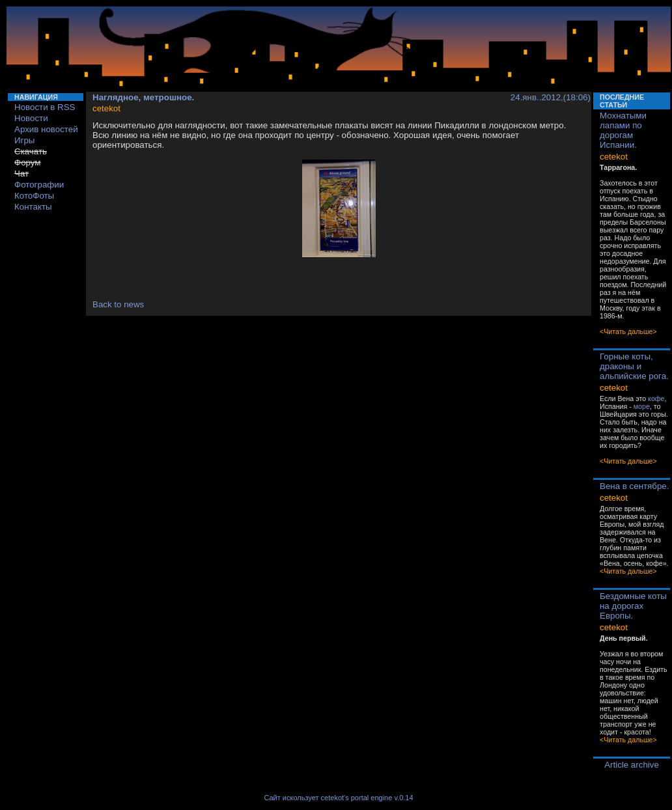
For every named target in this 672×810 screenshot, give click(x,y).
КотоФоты (34, 196)
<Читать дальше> (628, 331)
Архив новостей (46, 129)
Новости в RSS (45, 107)
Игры (24, 140)
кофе (656, 398)
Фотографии (39, 185)
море (642, 406)
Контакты (33, 207)
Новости (31, 118)
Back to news (118, 304)
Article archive (632, 765)
